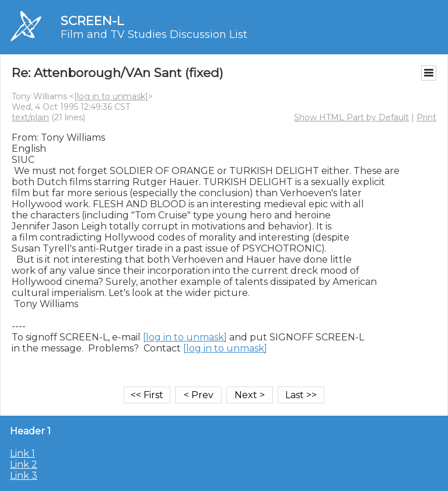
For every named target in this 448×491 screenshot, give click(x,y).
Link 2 (24, 464)
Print (426, 117)
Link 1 (22, 453)
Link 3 (24, 476)
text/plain (30, 117)
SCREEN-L (92, 21)
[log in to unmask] (111, 96)
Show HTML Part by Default (351, 117)
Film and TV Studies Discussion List (154, 34)
